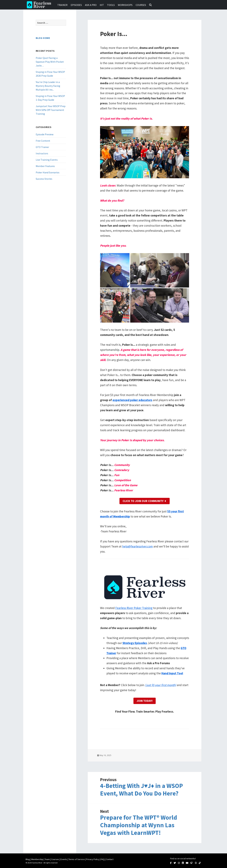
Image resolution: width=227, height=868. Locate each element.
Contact (110, 859)
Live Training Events (47, 160)
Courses (141, 5)
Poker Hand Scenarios (48, 172)
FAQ (103, 859)
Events (64, 859)
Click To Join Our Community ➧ (145, 501)
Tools (111, 5)
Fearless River (40, 5)
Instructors (42, 153)
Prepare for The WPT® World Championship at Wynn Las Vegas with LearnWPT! (139, 825)
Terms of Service (77, 859)
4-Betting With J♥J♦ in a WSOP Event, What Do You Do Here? (141, 790)
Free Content (43, 141)
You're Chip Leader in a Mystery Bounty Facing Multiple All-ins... (48, 86)
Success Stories (44, 179)
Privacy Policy (93, 859)
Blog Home (43, 38)
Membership (37, 859)
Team (47, 859)
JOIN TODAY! (145, 701)
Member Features (45, 166)
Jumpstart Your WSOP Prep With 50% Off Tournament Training (51, 110)
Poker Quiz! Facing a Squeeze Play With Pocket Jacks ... (50, 62)
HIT (102, 5)
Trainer (62, 5)
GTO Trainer (42, 147)
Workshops (125, 5)
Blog (28, 859)
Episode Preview (45, 134)
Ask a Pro (91, 5)
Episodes (76, 5)
